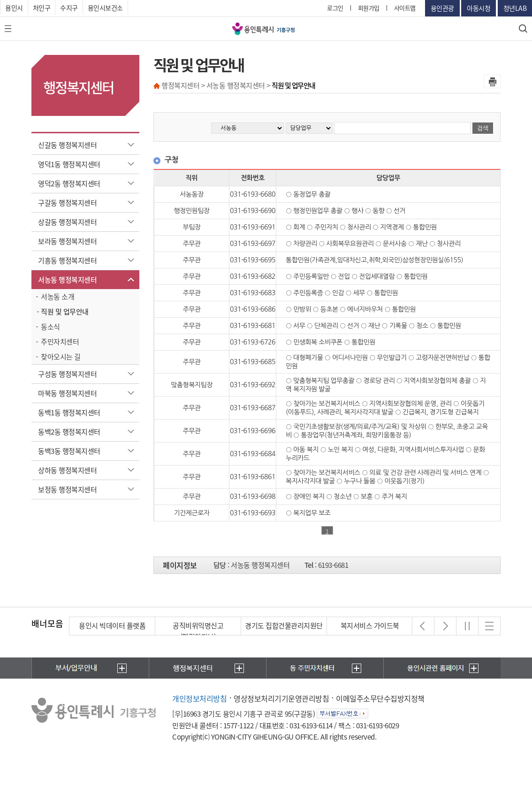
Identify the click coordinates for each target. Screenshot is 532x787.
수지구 (69, 8)
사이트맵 (405, 8)
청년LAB (515, 8)
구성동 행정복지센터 (67, 374)
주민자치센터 (60, 342)
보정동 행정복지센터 (67, 489)
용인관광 (442, 8)
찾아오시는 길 (61, 357)
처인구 (42, 8)
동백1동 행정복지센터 (69, 413)
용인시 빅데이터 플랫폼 (112, 626)
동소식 (50, 327)
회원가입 (369, 8)
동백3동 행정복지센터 (69, 451)
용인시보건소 (105, 8)
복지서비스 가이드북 (370, 626)
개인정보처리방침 (199, 698)
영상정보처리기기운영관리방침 (281, 698)
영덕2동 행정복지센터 (69, 183)
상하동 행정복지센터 (67, 470)
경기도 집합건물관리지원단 (284, 626)
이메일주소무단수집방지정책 (380, 698)
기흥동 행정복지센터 (67, 260)
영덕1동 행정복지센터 (69, 164)
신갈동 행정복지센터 (67, 145)
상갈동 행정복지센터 (67, 222)
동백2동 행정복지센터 (69, 432)
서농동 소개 (57, 297)
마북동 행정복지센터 (67, 393)
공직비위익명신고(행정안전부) (198, 631)
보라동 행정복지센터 (67, 241)
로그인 (335, 8)
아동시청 (479, 8)
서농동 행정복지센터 (67, 280)
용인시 (14, 8)
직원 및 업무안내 (65, 312)
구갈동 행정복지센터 (67, 203)
